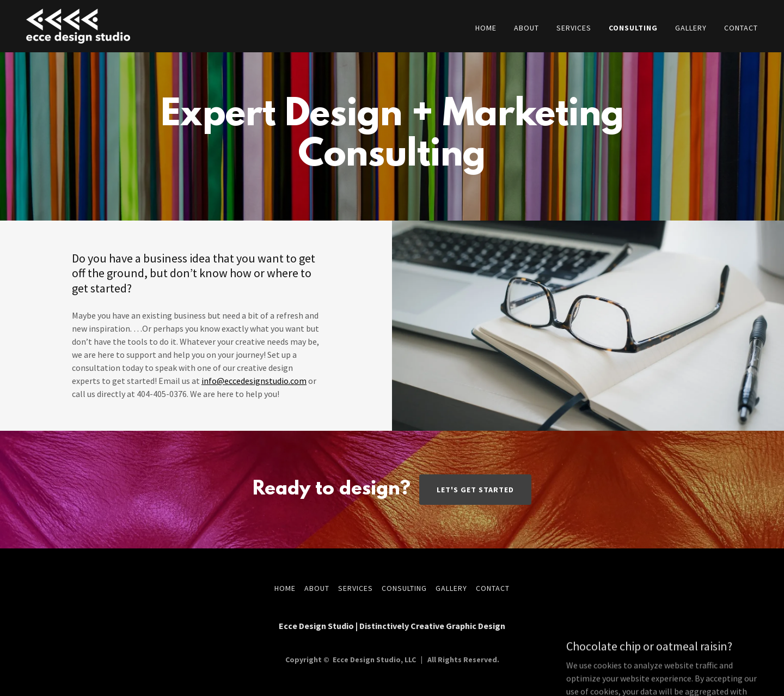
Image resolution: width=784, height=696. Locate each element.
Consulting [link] (633, 28)
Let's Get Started (475, 490)
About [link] (526, 28)
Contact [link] (741, 28)
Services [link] (574, 28)
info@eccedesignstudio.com (254, 381)
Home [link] (486, 28)
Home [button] (285, 588)
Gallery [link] (691, 28)
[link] (78, 25)
